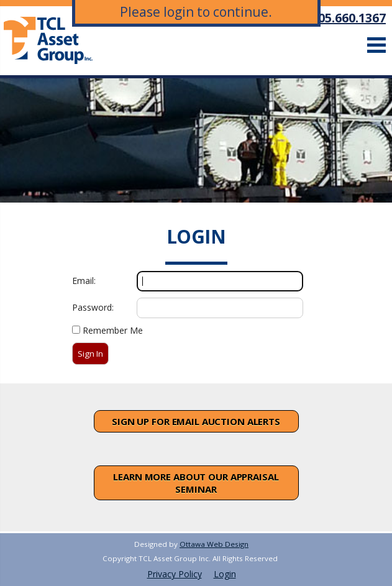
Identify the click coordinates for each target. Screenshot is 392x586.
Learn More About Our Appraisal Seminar (196, 483)
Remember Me (113, 330)
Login (225, 574)
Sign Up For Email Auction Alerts (196, 421)
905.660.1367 (349, 18)
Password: (93, 307)
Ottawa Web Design (214, 544)
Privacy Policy (175, 574)
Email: (84, 281)
